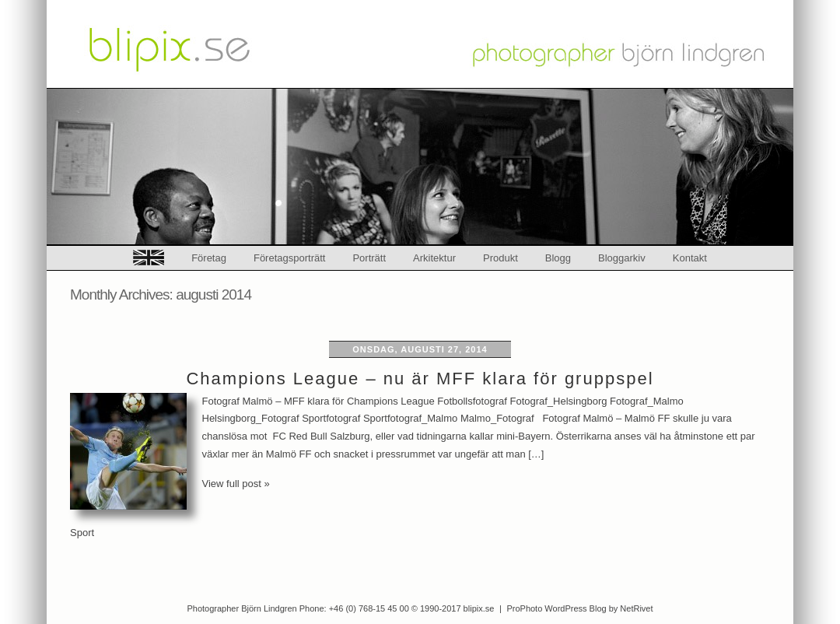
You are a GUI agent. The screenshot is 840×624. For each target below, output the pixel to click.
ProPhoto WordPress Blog (556, 608)
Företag (209, 258)
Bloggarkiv (622, 258)
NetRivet (636, 608)
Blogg (558, 258)
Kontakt (690, 258)
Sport (82, 533)
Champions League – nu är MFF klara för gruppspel (420, 379)
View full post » (236, 484)
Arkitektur (434, 258)
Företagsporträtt (290, 258)
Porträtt (369, 258)
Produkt (500, 258)
